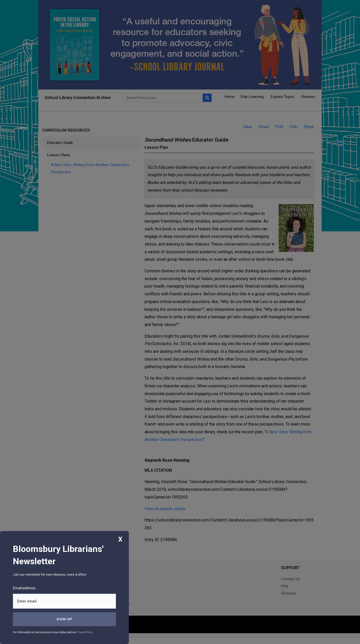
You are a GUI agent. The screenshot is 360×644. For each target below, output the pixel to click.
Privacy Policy (85, 632)
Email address (24, 588)
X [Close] (120, 539)
